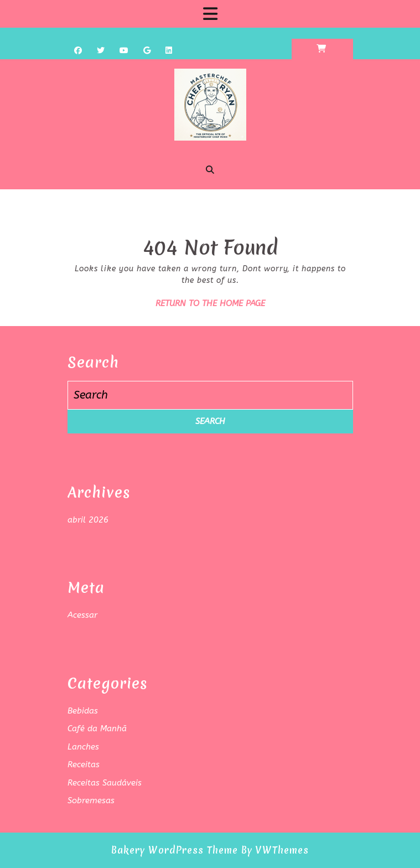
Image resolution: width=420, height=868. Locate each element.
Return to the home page (210, 303)
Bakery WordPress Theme (175, 850)
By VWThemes (275, 850)
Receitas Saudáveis (105, 783)
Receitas (84, 764)
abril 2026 (88, 520)
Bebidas (83, 711)
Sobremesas (91, 800)
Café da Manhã (97, 728)
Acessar (82, 615)
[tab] (210, 14)
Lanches (83, 747)
